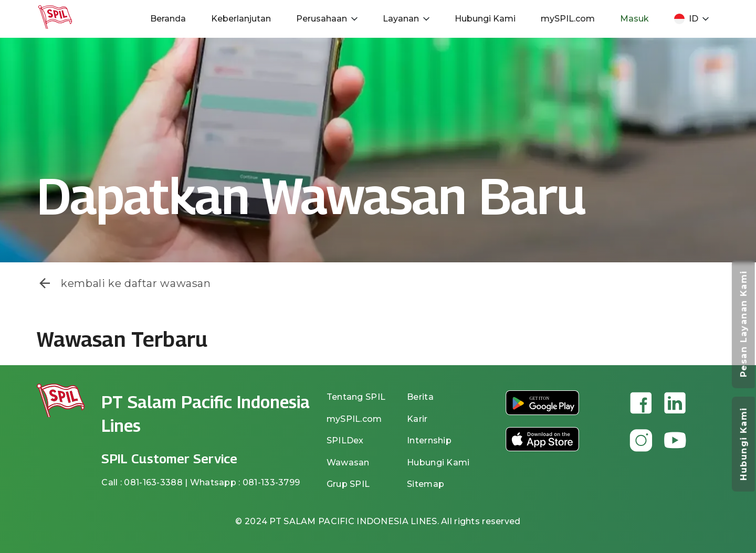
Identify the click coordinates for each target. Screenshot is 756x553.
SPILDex (345, 440)
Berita (420, 397)
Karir (417, 419)
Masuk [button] (634, 19)
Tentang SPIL (356, 397)
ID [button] (691, 19)
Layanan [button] (406, 19)
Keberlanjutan (241, 19)
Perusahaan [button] (327, 19)
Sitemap (426, 484)
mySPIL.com (568, 19)
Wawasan (348, 462)
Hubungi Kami (485, 19)
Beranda (168, 19)
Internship (429, 440)
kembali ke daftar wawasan (124, 283)
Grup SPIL (348, 484)
